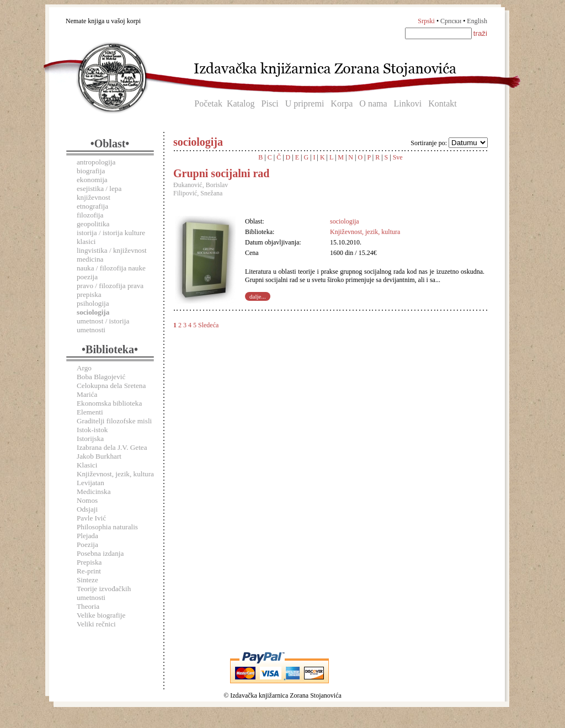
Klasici (87, 465)
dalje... (258, 296)
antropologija (96, 162)
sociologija (345, 221)
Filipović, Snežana (198, 193)
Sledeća (208, 325)
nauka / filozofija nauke (111, 268)
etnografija (92, 206)
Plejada (87, 536)
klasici (86, 241)
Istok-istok (92, 430)
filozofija (90, 215)
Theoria (88, 606)
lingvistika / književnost (112, 250)
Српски (451, 21)
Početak (208, 103)
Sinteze (87, 580)
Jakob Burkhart (99, 456)
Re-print (89, 571)
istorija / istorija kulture (111, 233)
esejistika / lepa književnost (99, 193)
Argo (84, 368)
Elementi (90, 412)
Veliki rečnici (96, 624)
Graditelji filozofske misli (114, 421)
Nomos (87, 500)
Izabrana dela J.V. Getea (112, 447)
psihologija (93, 303)
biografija (91, 171)
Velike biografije (101, 615)
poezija (87, 277)
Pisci (270, 103)
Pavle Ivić (91, 518)
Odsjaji (87, 509)
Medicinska (94, 491)
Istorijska (90, 439)
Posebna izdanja (100, 553)
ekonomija (92, 180)
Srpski (426, 21)
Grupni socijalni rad (221, 173)
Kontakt (443, 103)
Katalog (241, 103)
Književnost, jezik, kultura (115, 474)
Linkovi (408, 103)
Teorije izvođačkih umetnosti (104, 593)
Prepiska (89, 562)
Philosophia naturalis (107, 527)
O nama (373, 103)
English (477, 21)
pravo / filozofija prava (110, 286)
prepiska (89, 294)
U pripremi (305, 103)
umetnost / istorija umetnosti (103, 325)
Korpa (342, 103)
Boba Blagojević (101, 377)
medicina (90, 259)
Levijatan (90, 483)
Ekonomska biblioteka (109, 403)
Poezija (87, 544)
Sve (398, 157)
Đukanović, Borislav (201, 185)
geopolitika (93, 224)
